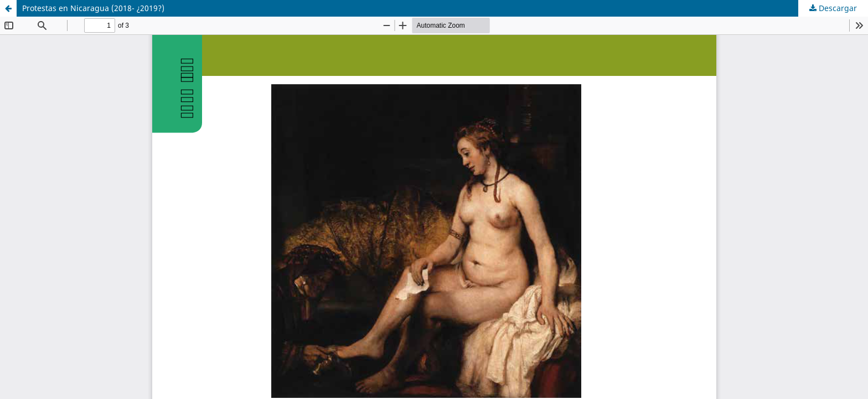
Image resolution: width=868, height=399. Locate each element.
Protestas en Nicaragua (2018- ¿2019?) (93, 8)
